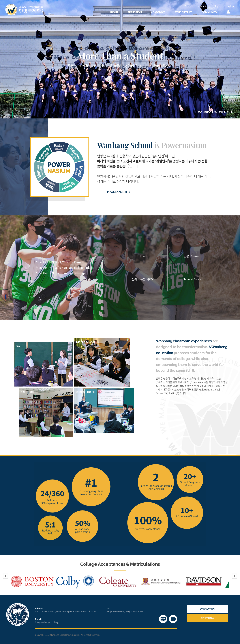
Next (234, 576)
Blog (216, 6)
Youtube (202, 6)
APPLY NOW (207, 618)
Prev (6, 576)
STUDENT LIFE (183, 12)
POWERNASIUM (117, 192)
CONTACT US (207, 609)
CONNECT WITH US (213, 112)
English (230, 6)
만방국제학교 (25, 10)
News (188, 6)
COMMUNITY (209, 12)
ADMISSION (135, 12)
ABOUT (114, 12)
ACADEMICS (158, 12)
